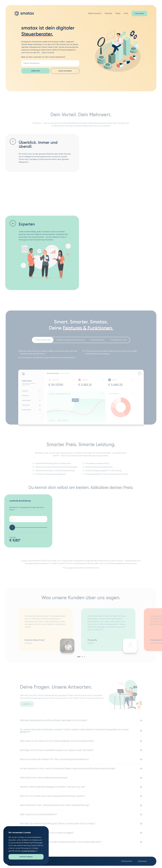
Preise (118, 13)
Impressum (142, 861)
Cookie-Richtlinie (28, 851)
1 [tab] (79, 658)
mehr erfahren (65, 71)
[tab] (43, 341)
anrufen (27, 706)
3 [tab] (85, 658)
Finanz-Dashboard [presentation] (43, 341)
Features (108, 13)
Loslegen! (139, 14)
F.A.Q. (126, 13)
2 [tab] (82, 658)
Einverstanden (26, 857)
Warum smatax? (95, 13)
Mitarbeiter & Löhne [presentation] (119, 341)
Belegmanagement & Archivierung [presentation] (70, 341)
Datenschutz (127, 861)
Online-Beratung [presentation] (97, 341)
